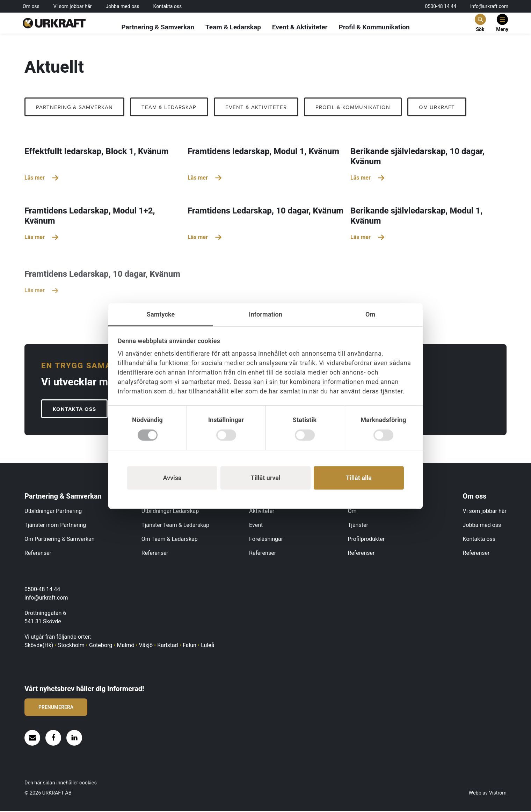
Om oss (31, 6)
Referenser (38, 554)
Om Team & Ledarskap (170, 540)
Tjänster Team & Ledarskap (175, 526)
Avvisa (172, 478)
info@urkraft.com (489, 6)
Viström (498, 794)
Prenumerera (56, 708)
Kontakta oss (168, 6)
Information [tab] (265, 314)
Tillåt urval (265, 478)
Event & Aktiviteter (300, 27)
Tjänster (358, 526)
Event (256, 526)
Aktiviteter (262, 512)
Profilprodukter (366, 540)
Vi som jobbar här (73, 6)
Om (352, 512)
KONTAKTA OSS (76, 410)
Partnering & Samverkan (158, 27)
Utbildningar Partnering (53, 512)
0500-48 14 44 (441, 6)
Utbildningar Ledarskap (170, 512)
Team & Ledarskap (233, 27)
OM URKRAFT (453, 108)
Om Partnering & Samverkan (60, 540)
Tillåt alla (359, 478)
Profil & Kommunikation (374, 27)
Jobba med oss (123, 6)
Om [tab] (370, 314)
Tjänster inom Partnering (55, 526)
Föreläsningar (266, 540)
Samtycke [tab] (161, 314)
